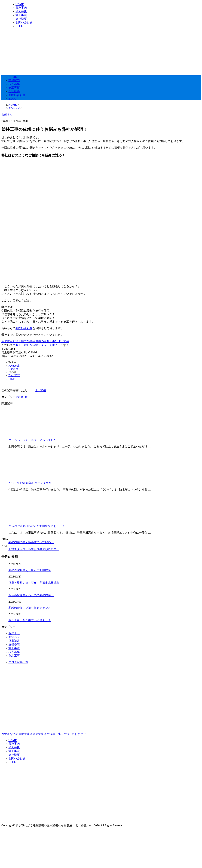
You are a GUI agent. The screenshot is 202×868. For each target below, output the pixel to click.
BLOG (19, 26)
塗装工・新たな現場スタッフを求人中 (37, 345)
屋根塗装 (14, 644)
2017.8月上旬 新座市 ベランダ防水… (31, 483)
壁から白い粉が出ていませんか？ (30, 620)
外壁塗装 (14, 641)
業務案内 (21, 8)
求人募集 (21, 11)
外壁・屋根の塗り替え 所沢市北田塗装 (34, 583)
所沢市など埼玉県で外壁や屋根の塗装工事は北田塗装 (35, 341)
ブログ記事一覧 (18, 662)
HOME (20, 4)
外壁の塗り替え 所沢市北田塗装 (30, 570)
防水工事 (14, 656)
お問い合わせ (24, 23)
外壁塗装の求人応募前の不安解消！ (31, 542)
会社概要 (21, 19)
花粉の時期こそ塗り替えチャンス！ (31, 608)
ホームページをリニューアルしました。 (34, 440)
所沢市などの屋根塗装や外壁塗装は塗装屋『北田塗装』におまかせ (101, 719)
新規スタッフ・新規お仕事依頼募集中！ (34, 549)
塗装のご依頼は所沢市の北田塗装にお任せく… (38, 526)
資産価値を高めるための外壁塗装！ (31, 595)
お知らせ (22, 397)
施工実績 (21, 15)
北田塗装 (40, 390)
